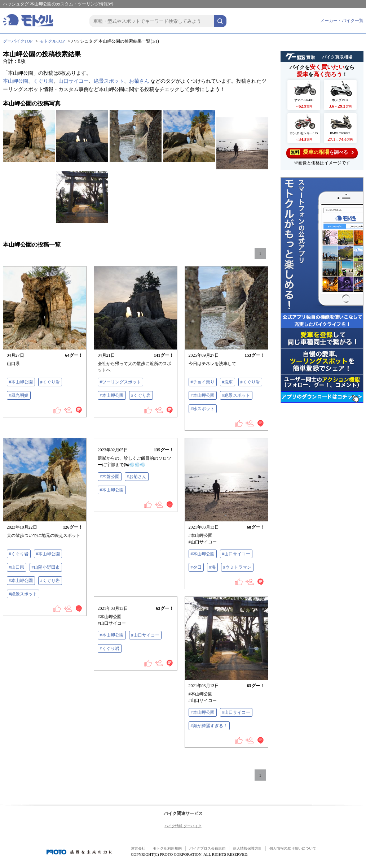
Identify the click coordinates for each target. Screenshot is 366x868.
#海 (212, 567)
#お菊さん (137, 477)
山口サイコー (74, 81)
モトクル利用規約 (167, 848)
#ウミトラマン (237, 567)
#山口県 (17, 567)
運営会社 (138, 848)
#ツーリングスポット (120, 382)
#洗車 (228, 382)
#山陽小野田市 (46, 567)
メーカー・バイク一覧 (342, 21)
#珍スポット (203, 409)
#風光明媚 (19, 395)
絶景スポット (109, 81)
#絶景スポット (236, 395)
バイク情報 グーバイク (183, 826)
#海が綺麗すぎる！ (209, 726)
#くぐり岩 (50, 382)
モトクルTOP (52, 41)
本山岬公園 (16, 81)
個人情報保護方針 (247, 848)
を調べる (322, 152)
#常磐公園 (110, 477)
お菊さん (139, 81)
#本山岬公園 (21, 382)
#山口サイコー (236, 554)
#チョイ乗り (203, 382)
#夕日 (196, 567)
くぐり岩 (43, 81)
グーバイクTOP (18, 41)
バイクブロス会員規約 (207, 848)
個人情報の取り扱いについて (293, 848)
